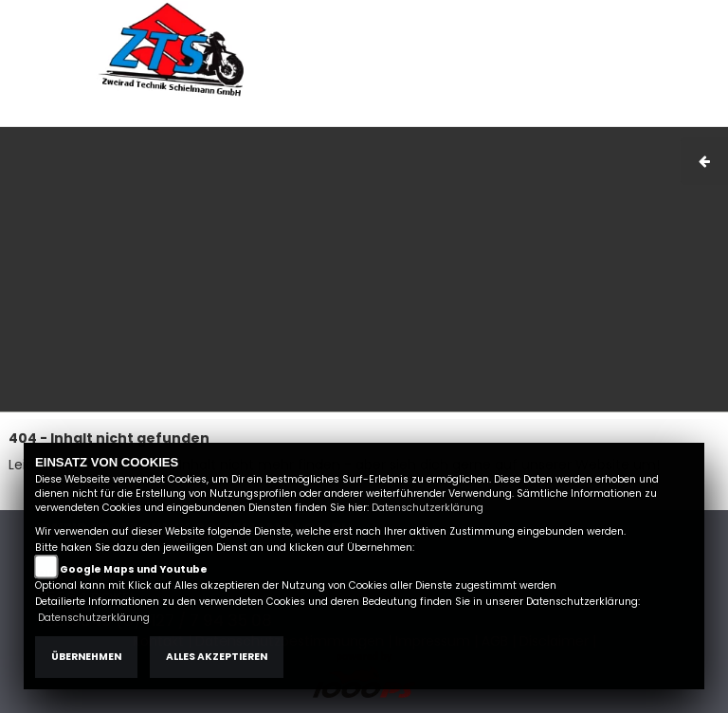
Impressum (473, 117)
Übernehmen (86, 657)
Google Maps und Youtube (134, 569)
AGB (538, 117)
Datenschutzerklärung (428, 508)
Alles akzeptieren (217, 657)
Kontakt (591, 117)
